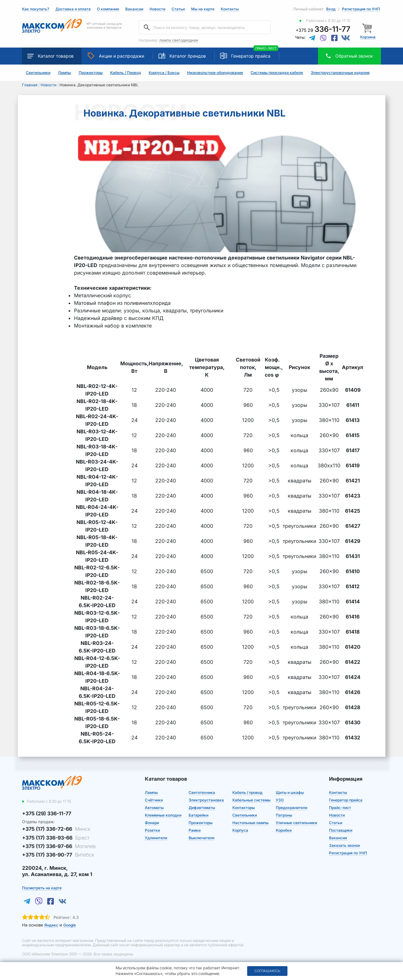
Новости (157, 9)
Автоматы (154, 808)
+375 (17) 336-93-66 (56, 838)
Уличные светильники (296, 823)
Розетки (152, 830)
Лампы (64, 73)
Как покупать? (36, 9)
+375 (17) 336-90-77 (58, 855)
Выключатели (201, 838)
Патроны (284, 815)
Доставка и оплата (73, 9)
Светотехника (202, 792)
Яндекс (51, 925)
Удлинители (156, 838)
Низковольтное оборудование (215, 73)
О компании (108, 9)
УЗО (280, 800)
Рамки (195, 830)
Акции (116, 56)
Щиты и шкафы (290, 792)
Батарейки (199, 815)
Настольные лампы (250, 823)
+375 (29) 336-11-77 (47, 813)
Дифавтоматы (202, 808)
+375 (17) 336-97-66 (59, 846)
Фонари (152, 823)
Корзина (368, 37)
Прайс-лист (340, 808)
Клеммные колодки (163, 815)
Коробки (284, 830)
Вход (331, 9)
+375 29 (323, 30)
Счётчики (154, 800)
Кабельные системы (251, 800)
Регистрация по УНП (361, 9)
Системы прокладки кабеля (277, 73)
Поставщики (341, 830)
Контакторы (244, 808)
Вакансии (134, 9)
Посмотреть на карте (42, 888)
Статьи (178, 9)
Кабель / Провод (126, 73)
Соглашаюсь (267, 971)
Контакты (230, 9)
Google (70, 925)
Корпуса (240, 830)
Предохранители (292, 808)
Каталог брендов (182, 56)
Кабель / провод (247, 792)
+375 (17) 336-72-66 (56, 829)
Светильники (38, 73)
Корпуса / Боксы (164, 73)
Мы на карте (203, 9)
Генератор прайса (251, 56)
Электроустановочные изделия (340, 73)
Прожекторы (91, 73)
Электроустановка (206, 800)
